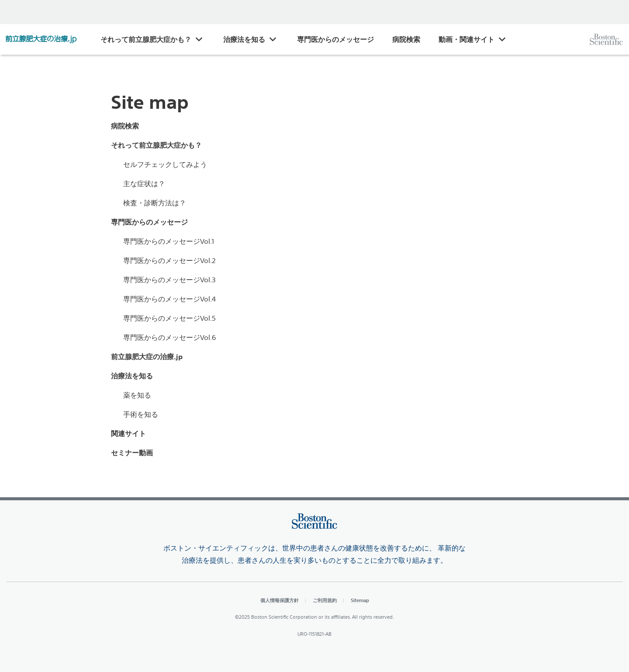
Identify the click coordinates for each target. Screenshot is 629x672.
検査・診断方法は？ (155, 203)
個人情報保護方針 (280, 600)
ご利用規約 (325, 600)
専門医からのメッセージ (335, 39)
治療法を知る (244, 39)
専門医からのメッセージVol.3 (169, 280)
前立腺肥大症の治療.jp (147, 357)
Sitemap (360, 600)
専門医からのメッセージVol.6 (169, 337)
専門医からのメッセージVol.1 (169, 241)
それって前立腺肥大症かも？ (146, 39)
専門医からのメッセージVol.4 (169, 299)
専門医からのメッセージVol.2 (169, 260)
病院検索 (406, 39)
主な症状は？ (144, 184)
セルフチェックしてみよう (165, 164)
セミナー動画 (132, 453)
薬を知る (137, 395)
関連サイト (128, 433)
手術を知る (141, 414)
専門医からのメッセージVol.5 (169, 318)
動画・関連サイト (467, 39)
